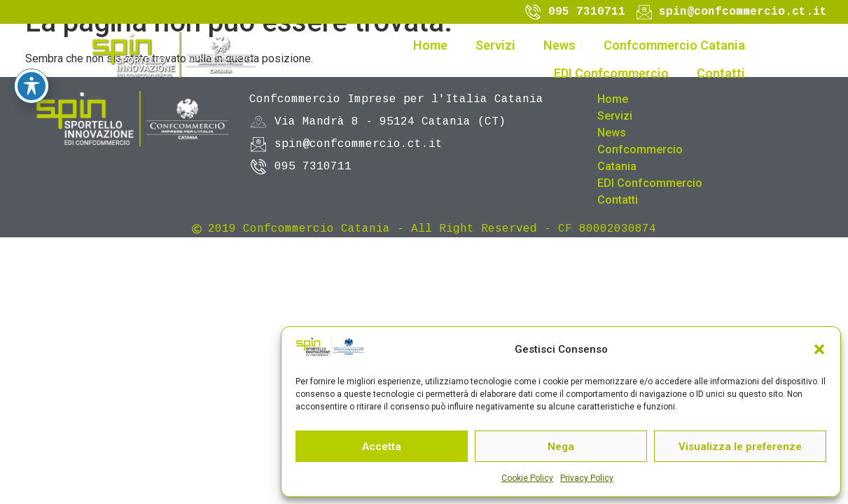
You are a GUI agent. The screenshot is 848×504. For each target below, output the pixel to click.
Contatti (721, 73)
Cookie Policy (527, 478)
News (559, 45)
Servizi (495, 45)
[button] (819, 349)
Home (430, 45)
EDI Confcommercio (611, 73)
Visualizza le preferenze (740, 447)
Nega (561, 447)
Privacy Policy (587, 478)
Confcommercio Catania (674, 45)
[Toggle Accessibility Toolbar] (32, 43)
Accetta (382, 447)
